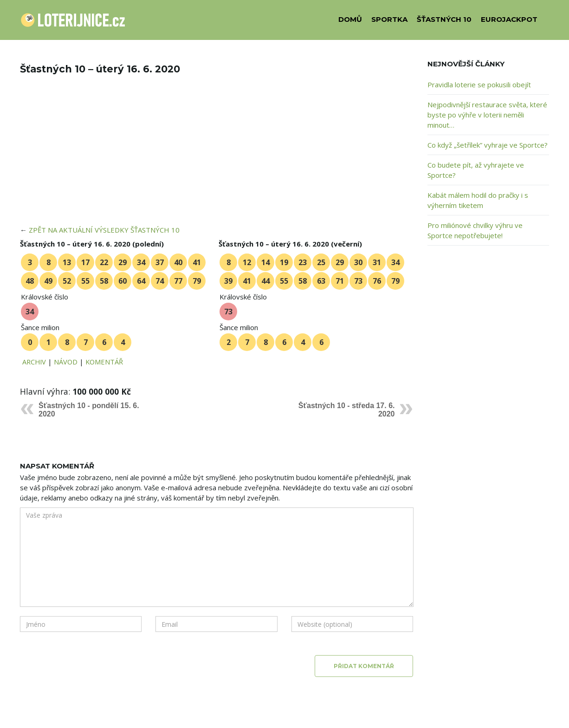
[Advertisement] (217, 156)
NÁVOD (66, 362)
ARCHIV (34, 362)
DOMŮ (350, 19)
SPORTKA (389, 19)
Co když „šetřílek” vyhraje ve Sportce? (488, 145)
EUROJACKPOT (509, 19)
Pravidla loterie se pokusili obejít (479, 84)
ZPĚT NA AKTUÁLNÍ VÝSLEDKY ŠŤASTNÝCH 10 (104, 230)
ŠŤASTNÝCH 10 (444, 19)
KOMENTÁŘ (104, 362)
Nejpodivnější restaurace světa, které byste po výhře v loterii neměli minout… (487, 115)
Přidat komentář (364, 666)
